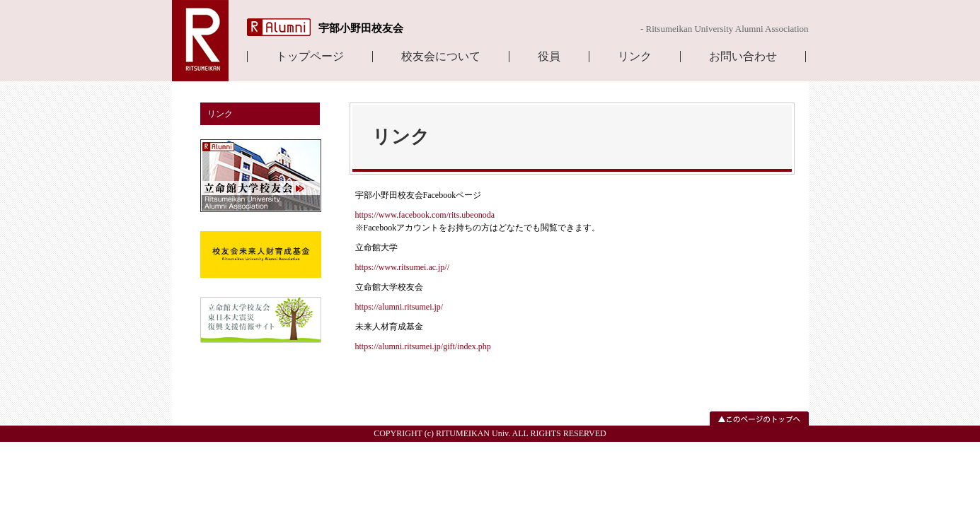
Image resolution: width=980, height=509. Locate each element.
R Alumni (279, 27)
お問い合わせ (743, 57)
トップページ (310, 57)
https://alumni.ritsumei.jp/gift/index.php (423, 346)
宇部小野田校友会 (361, 28)
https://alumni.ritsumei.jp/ (399, 307)
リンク (635, 57)
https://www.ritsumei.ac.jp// (403, 267)
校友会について (441, 57)
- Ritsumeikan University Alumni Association (725, 29)
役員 (549, 57)
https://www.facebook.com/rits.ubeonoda (425, 215)
